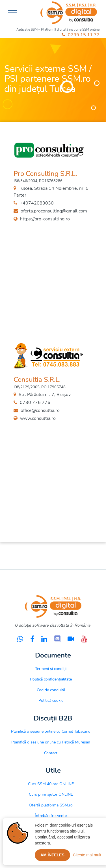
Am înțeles (52, 855)
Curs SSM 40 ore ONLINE (51, 784)
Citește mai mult (87, 855)
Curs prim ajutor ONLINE (51, 794)
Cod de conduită (51, 690)
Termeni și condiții (51, 669)
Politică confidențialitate (51, 679)
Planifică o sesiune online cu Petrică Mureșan (51, 742)
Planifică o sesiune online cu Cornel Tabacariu (51, 731)
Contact (51, 753)
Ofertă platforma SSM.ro (51, 805)
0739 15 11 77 (81, 35)
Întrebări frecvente (51, 816)
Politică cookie (51, 700)
